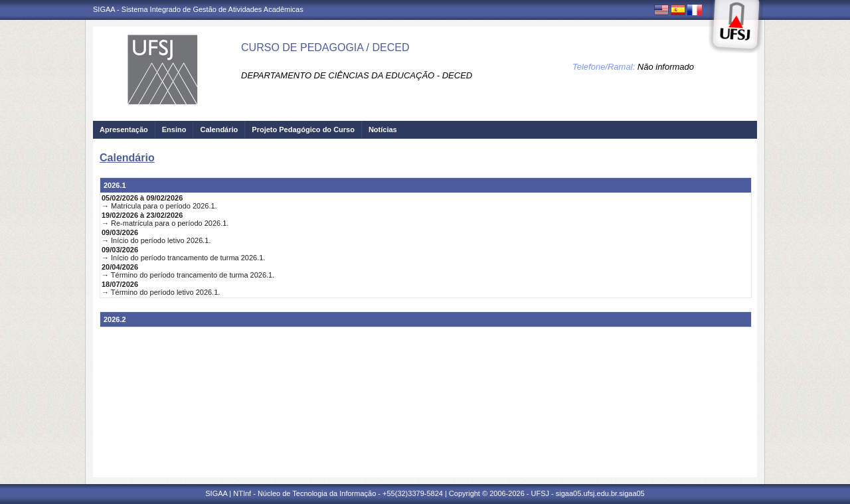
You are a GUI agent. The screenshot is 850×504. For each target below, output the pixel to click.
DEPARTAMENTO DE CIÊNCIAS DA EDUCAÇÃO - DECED (357, 75)
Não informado (666, 67)
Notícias (383, 129)
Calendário (219, 129)
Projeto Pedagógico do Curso (303, 129)
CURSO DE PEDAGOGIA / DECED (325, 47)
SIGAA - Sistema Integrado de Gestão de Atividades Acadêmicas (198, 9)
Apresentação (124, 129)
